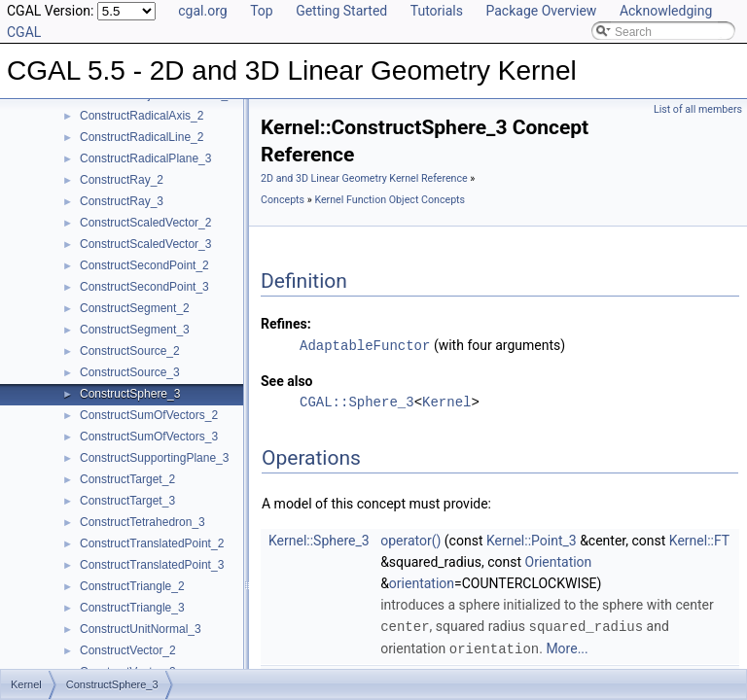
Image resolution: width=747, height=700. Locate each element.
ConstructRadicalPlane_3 (145, 158)
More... (567, 647)
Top (262, 11)
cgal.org (202, 11)
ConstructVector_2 (128, 650)
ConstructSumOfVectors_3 (149, 437)
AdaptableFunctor (365, 345)
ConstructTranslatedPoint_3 (152, 565)
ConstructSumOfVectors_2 (149, 415)
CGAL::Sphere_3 (357, 401)
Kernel (446, 401)
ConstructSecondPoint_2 (144, 265)
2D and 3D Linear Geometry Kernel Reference (364, 178)
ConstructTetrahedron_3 (142, 522)
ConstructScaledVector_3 (145, 244)
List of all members (698, 109)
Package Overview (541, 11)
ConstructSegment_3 (135, 330)
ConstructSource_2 (130, 351)
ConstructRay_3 (122, 201)
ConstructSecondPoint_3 (144, 287)
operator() (410, 540)
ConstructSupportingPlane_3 (154, 458)
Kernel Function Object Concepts (390, 200)
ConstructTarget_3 (127, 501)
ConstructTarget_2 (127, 479)
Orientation (559, 561)
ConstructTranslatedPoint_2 (152, 543)
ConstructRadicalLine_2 (142, 137)
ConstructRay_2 (122, 180)
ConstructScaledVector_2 (145, 223)
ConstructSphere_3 (130, 394)
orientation (422, 582)
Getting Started (341, 11)
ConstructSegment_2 (135, 308)
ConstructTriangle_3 (132, 608)
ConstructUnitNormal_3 (141, 629)
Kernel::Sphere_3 (319, 540)
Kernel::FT (699, 540)
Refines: (286, 324)
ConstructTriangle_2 (132, 586)
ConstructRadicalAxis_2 (142, 116)
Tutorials (437, 11)
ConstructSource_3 (130, 372)
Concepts (283, 200)
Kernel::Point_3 (532, 540)
